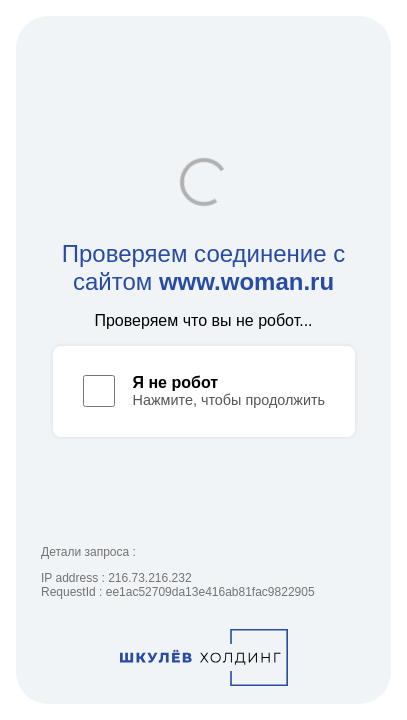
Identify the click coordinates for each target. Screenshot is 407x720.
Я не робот (176, 382)
